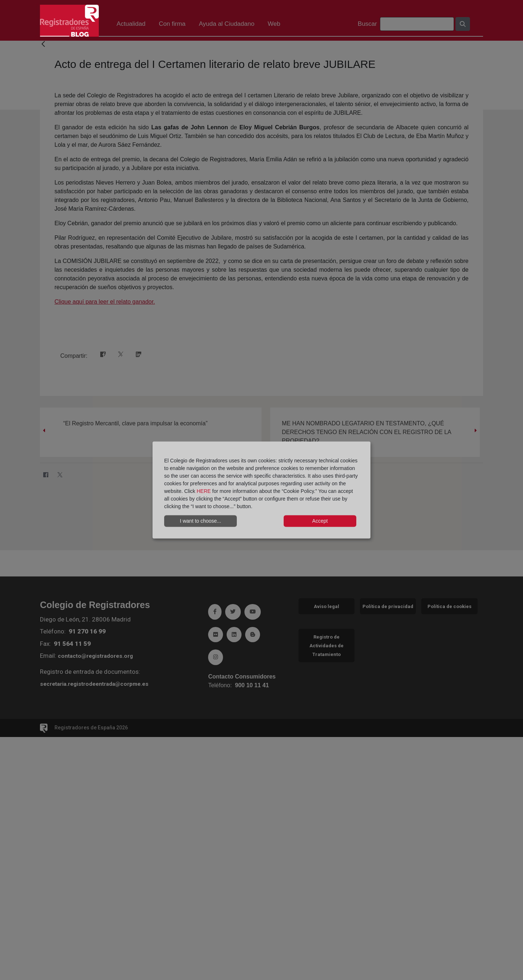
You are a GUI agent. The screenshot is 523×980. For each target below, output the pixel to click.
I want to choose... (200, 521)
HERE (204, 491)
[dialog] (261, 490)
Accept (320, 521)
